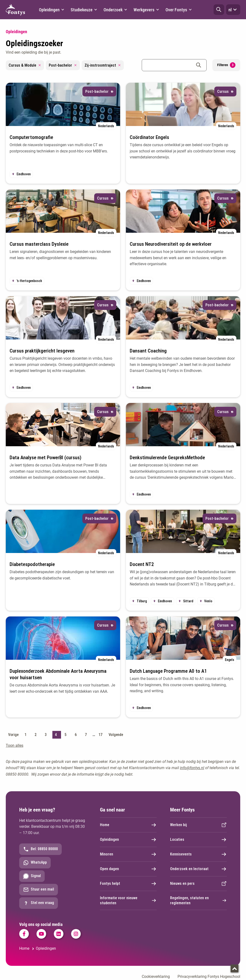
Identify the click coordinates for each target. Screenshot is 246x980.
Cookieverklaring (156, 977)
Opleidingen (128, 840)
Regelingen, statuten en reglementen (198, 900)
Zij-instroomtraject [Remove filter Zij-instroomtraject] (103, 65)
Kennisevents (198, 854)
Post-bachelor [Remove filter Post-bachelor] (63, 65)
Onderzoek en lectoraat (198, 869)
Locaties (198, 840)
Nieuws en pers (198, 884)
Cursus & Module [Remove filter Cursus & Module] (25, 65)
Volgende (116, 735)
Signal (32, 876)
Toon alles (15, 745)
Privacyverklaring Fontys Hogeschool (209, 977)
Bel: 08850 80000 (40, 849)
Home (128, 825)
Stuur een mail (39, 890)
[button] (219, 10)
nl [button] (233, 10)
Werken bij (198, 825)
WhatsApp (35, 863)
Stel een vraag (39, 903)
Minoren (128, 854)
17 (100, 735)
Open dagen (128, 869)
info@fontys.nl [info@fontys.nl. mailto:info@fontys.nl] (192, 768)
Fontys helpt (128, 884)
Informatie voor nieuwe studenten (128, 900)
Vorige (13, 735)
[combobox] (174, 65)
